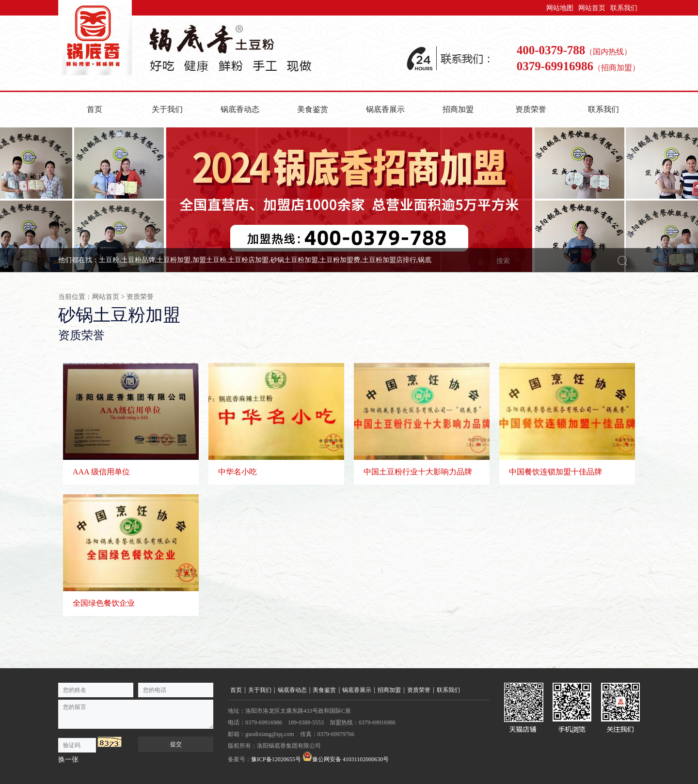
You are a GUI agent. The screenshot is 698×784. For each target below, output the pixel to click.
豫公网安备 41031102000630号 (346, 757)
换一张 (68, 760)
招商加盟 (458, 109)
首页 (95, 109)
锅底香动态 (240, 109)
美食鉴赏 (313, 109)
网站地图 (560, 8)
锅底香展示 (385, 109)
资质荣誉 (531, 109)
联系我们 (624, 8)
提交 (176, 744)
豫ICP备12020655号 (276, 759)
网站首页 (592, 8)
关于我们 (167, 109)
